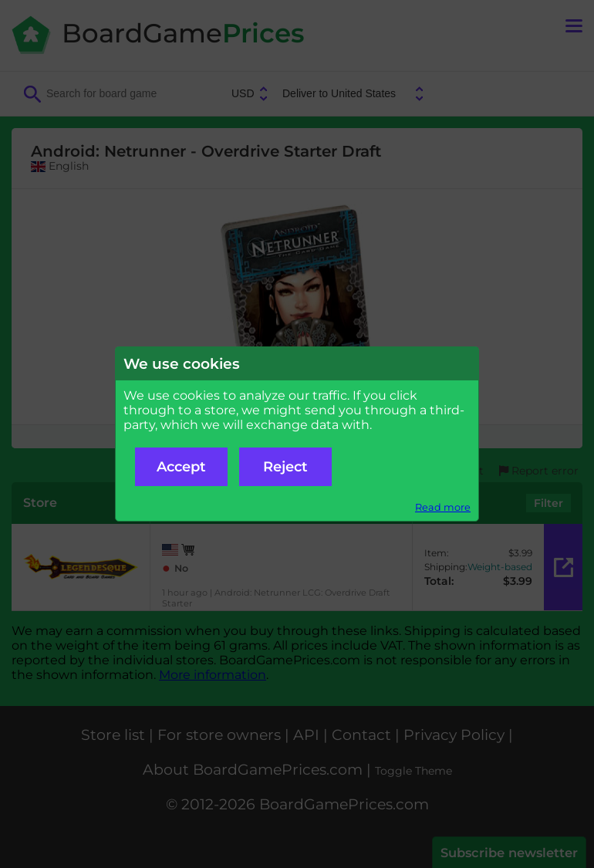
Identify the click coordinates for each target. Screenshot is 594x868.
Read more (443, 507)
